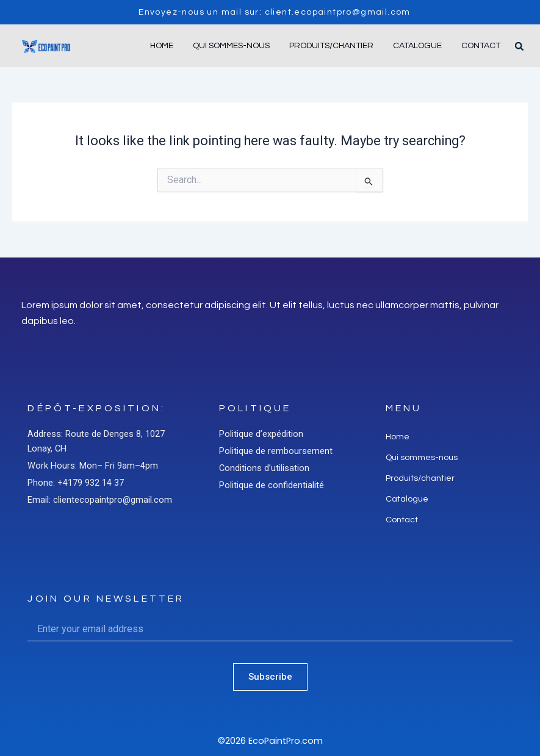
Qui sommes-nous (231, 46)
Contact (481, 46)
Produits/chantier (331, 46)
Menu (404, 408)
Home (162, 46)
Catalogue (417, 46)
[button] (519, 46)
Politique (255, 408)
